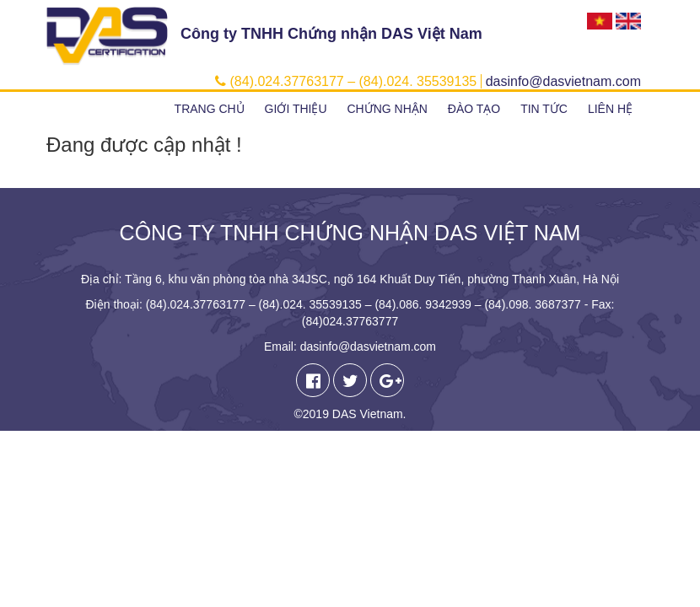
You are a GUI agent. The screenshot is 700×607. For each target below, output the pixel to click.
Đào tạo (474, 109)
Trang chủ (210, 109)
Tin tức (544, 109)
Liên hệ (610, 109)
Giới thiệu (296, 109)
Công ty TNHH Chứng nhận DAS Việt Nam (331, 34)
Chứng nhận (387, 109)
